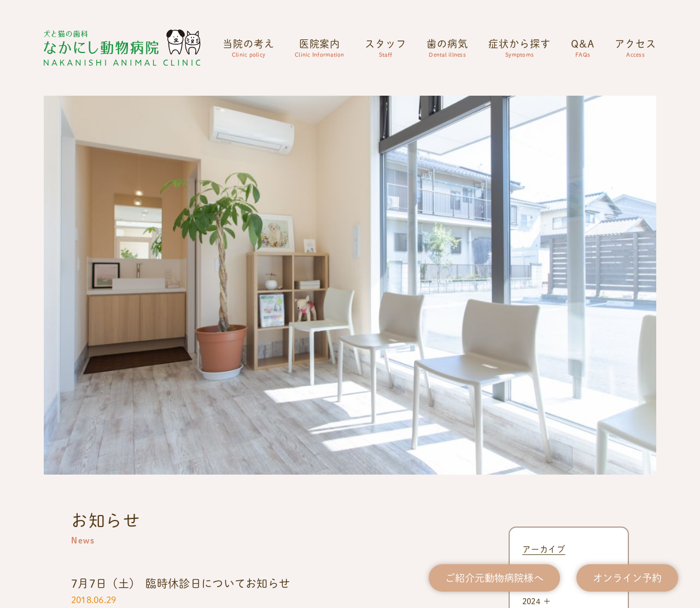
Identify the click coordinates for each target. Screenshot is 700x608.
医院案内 (320, 48)
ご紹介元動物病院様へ (494, 578)
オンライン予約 (627, 578)
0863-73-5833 (350, 488)
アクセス (635, 48)
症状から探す (519, 48)
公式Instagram (100, 510)
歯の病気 (447, 48)
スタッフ (386, 48)
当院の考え (249, 48)
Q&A (583, 48)
